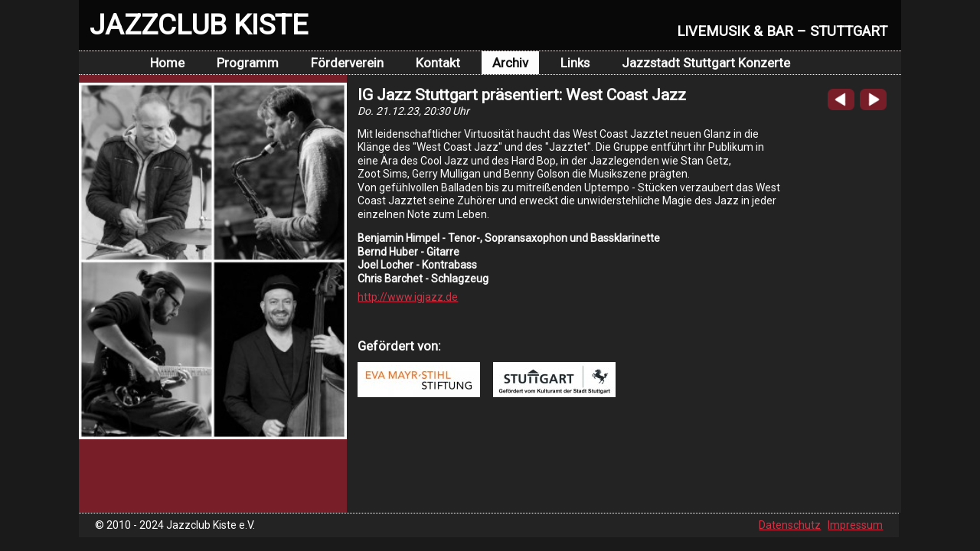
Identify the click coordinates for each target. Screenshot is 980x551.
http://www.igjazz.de (408, 297)
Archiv (510, 63)
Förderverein (347, 63)
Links (575, 63)
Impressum (855, 525)
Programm (248, 63)
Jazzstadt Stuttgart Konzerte (706, 63)
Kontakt (438, 63)
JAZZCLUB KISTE (199, 24)
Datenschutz (790, 525)
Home (167, 63)
